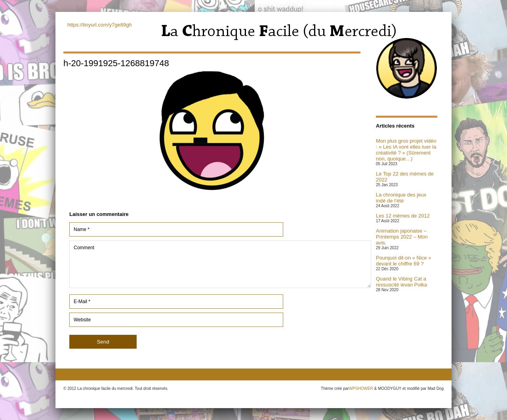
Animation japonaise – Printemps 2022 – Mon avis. (402, 237)
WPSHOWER (361, 388)
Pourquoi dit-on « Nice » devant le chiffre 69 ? (403, 261)
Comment (220, 264)
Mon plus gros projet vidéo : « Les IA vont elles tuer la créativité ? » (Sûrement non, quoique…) (406, 150)
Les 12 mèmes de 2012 (403, 216)
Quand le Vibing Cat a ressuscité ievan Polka (401, 282)
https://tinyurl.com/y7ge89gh (100, 25)
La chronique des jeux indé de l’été (401, 198)
